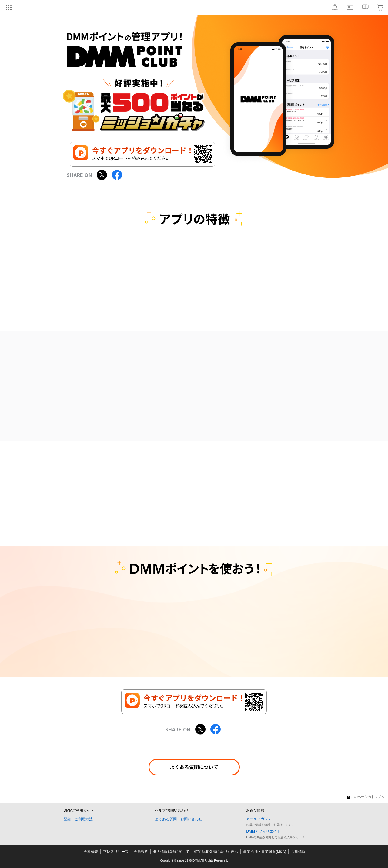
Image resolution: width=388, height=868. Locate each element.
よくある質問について (194, 767)
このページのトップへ (366, 797)
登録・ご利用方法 (78, 819)
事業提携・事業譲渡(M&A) (265, 852)
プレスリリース (116, 852)
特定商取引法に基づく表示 (216, 852)
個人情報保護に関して (171, 852)
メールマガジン (259, 819)
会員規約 (141, 852)
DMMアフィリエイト (263, 831)
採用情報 (298, 852)
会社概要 (91, 852)
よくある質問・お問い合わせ (179, 819)
